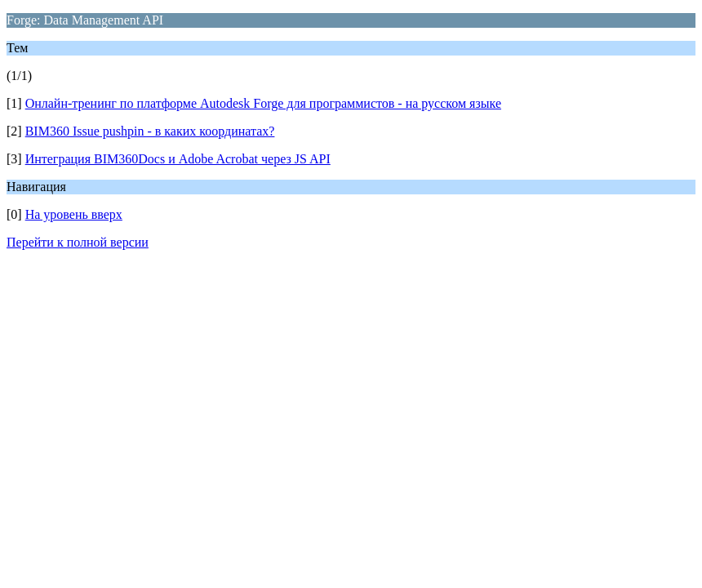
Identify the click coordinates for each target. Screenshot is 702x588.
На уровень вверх (74, 214)
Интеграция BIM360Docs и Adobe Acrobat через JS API (178, 159)
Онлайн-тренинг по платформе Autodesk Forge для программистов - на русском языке (263, 103)
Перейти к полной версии (78, 242)
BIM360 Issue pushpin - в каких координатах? (150, 131)
